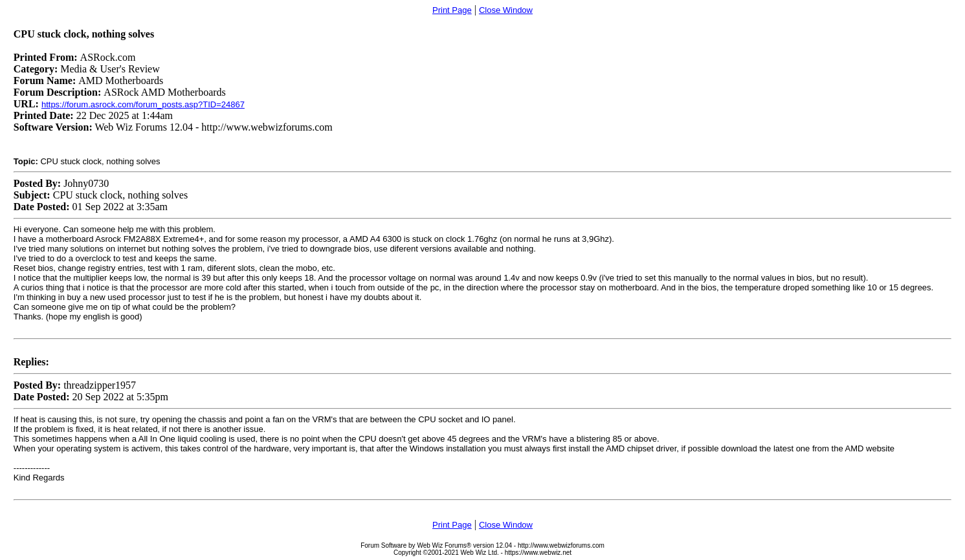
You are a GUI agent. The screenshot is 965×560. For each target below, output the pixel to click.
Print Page (452, 10)
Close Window (506, 10)
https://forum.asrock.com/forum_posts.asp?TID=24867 (143, 104)
